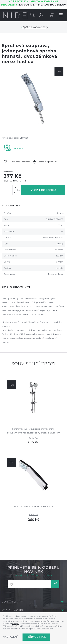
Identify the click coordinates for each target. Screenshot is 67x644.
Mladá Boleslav (52, 5)
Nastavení (10, 637)
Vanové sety (40, 27)
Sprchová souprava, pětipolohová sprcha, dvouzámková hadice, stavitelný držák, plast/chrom (33, 431)
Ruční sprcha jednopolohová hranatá (33, 506)
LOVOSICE (28, 5)
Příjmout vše (36, 637)
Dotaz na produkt (47, 162)
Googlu (16, 624)
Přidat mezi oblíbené (20, 162)
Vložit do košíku (43, 190)
